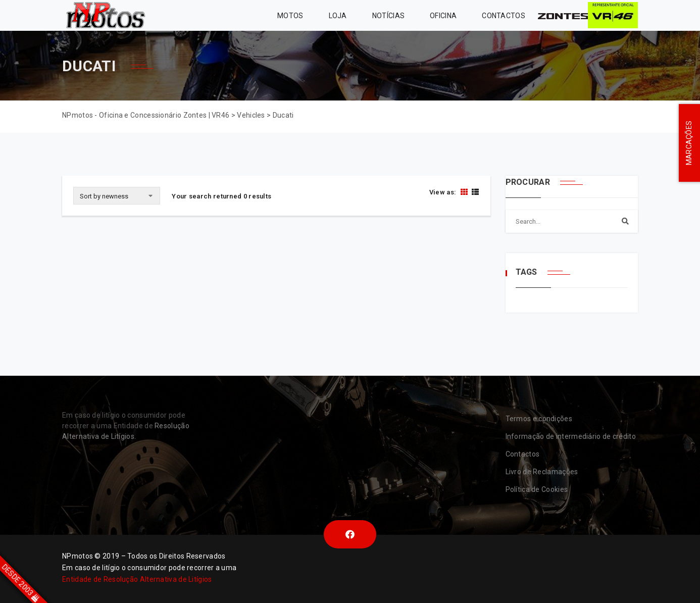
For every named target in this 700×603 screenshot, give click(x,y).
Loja (338, 16)
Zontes (563, 15)
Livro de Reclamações (542, 472)
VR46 (613, 15)
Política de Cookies (537, 489)
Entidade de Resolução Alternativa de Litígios (137, 579)
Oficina (443, 16)
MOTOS (290, 16)
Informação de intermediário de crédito (571, 436)
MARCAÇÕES (689, 143)
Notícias (388, 16)
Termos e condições (539, 419)
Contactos (504, 16)
